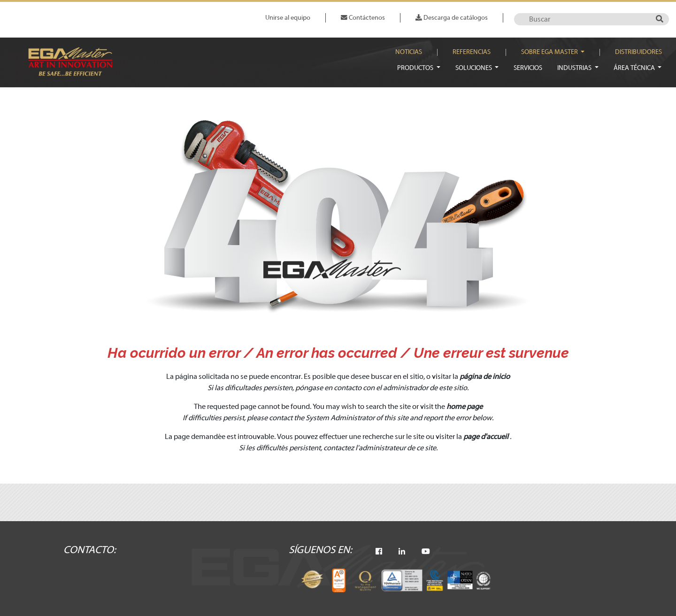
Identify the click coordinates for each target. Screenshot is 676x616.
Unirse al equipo (288, 18)
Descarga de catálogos (452, 18)
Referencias (472, 52)
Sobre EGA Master (550, 52)
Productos (416, 68)
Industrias (575, 68)
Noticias (409, 52)
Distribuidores (638, 52)
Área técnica (635, 68)
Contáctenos (363, 18)
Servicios (528, 68)
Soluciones (474, 68)
